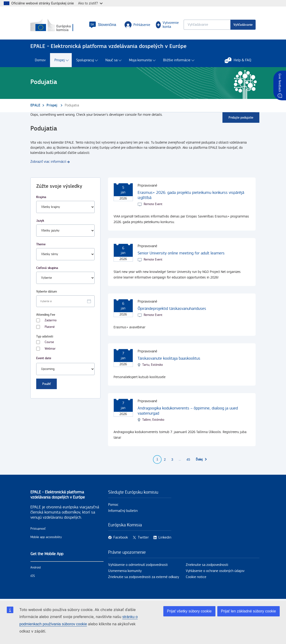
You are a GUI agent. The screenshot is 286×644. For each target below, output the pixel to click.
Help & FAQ (240, 60)
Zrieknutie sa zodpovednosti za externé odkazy (144, 577)
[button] (103, 25)
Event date (44, 358)
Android (36, 568)
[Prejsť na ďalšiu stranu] (202, 459)
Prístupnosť (38, 529)
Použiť (46, 384)
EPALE (35, 105)
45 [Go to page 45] (188, 459)
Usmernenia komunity (125, 571)
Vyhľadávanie (243, 25)
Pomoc (113, 505)
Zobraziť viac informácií (48, 162)
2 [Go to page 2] (165, 459)
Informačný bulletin (123, 511)
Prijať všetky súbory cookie (189, 611)
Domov (40, 60)
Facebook (121, 537)
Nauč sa (111, 60)
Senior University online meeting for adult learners (181, 253)
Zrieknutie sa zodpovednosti (207, 565)
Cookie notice (196, 577)
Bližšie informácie (177, 60)
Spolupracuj (85, 60)
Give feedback (280, 83)
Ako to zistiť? (90, 3)
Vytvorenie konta (167, 25)
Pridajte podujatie (241, 118)
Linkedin (165, 537)
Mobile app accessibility (46, 537)
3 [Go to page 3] (172, 459)
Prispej (60, 60)
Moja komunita (140, 60)
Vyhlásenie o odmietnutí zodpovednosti (138, 565)
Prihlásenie (137, 25)
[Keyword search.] (207, 25)
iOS (33, 576)
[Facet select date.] (65, 301)
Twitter (143, 537)
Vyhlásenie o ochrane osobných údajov (215, 571)
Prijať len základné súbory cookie (248, 611)
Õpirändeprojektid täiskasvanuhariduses (172, 309)
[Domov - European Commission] (57, 25)
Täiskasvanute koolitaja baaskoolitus (169, 358)
